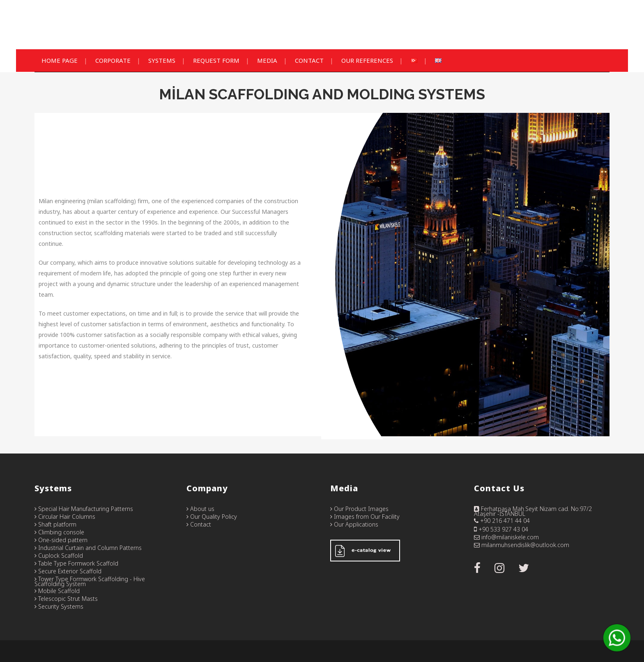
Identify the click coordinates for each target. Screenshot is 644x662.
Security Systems (59, 606)
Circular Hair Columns (65, 517)
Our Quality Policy (212, 517)
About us (200, 509)
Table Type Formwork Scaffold (76, 563)
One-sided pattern (61, 540)
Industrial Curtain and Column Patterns (88, 548)
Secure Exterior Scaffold (68, 571)
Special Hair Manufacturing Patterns (84, 509)
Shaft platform (55, 524)
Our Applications (354, 524)
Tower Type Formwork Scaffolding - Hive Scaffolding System (90, 581)
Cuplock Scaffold (59, 555)
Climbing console (59, 532)
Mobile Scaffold (57, 591)
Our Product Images (359, 509)
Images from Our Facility (365, 517)
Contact (199, 524)
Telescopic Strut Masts (66, 599)
